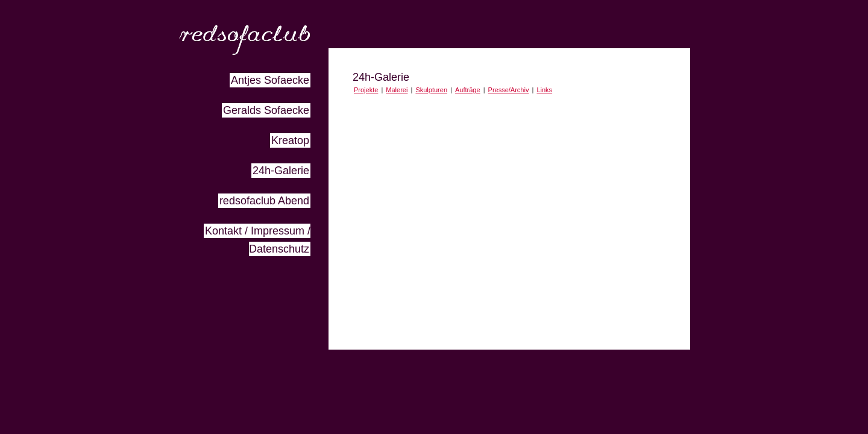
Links (544, 90)
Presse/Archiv (509, 90)
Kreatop (290, 140)
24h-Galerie (281, 171)
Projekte (366, 90)
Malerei (397, 90)
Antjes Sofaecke (270, 80)
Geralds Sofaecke (266, 110)
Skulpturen (431, 90)
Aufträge (468, 90)
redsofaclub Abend (264, 201)
